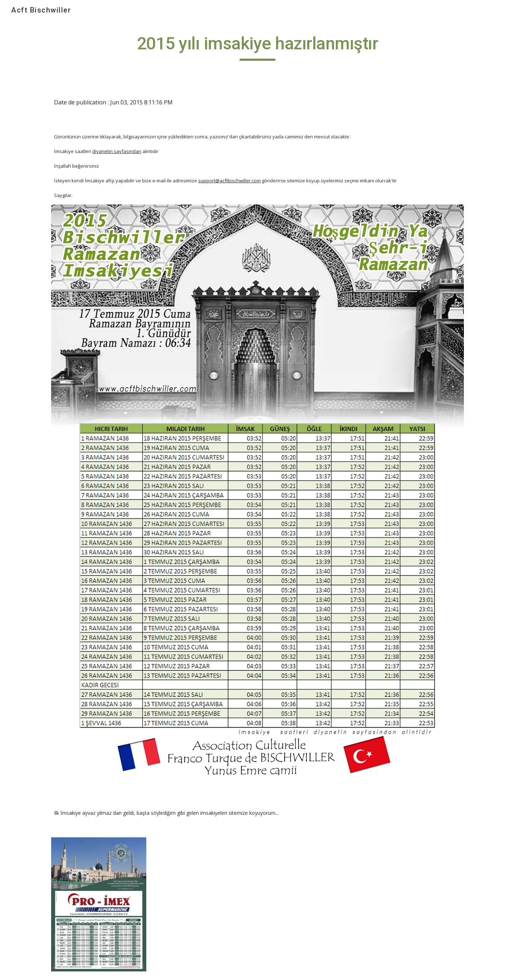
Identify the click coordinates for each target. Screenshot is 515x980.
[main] (257, 47)
